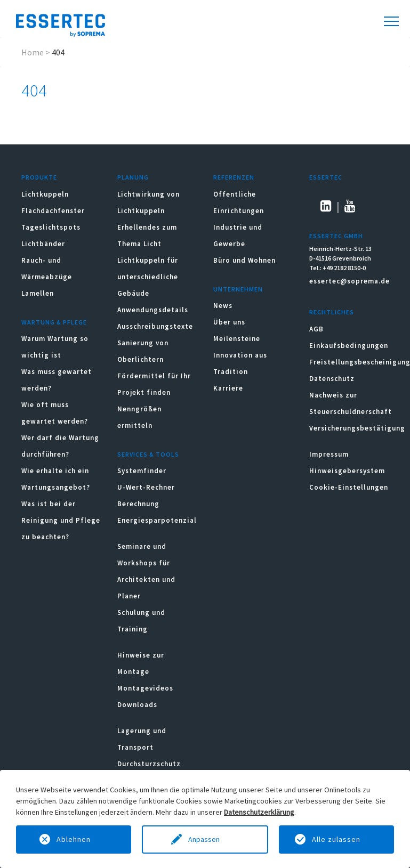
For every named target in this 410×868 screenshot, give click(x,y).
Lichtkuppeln (45, 194)
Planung (133, 177)
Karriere (228, 388)
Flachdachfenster (53, 211)
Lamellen (38, 293)
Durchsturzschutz (149, 764)
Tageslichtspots (51, 227)
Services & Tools (148, 454)
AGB (316, 329)
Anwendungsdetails (153, 310)
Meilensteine (237, 339)
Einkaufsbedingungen (349, 346)
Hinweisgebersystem (347, 471)
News (223, 306)
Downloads (138, 705)
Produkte (39, 177)
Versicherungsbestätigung (357, 428)
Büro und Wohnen (244, 260)
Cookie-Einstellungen (349, 487)
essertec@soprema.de (349, 281)
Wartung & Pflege (54, 322)
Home (33, 52)
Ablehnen (74, 839)
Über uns (229, 322)
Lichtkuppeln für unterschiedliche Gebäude (148, 277)
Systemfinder (142, 471)
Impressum (329, 454)
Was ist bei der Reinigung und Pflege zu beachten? (61, 520)
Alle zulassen (336, 839)
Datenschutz (332, 379)
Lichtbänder (43, 244)
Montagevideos (145, 688)
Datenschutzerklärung (259, 812)
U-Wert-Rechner (146, 487)
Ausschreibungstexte (155, 326)
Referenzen (234, 177)
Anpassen (205, 839)
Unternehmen (238, 289)
